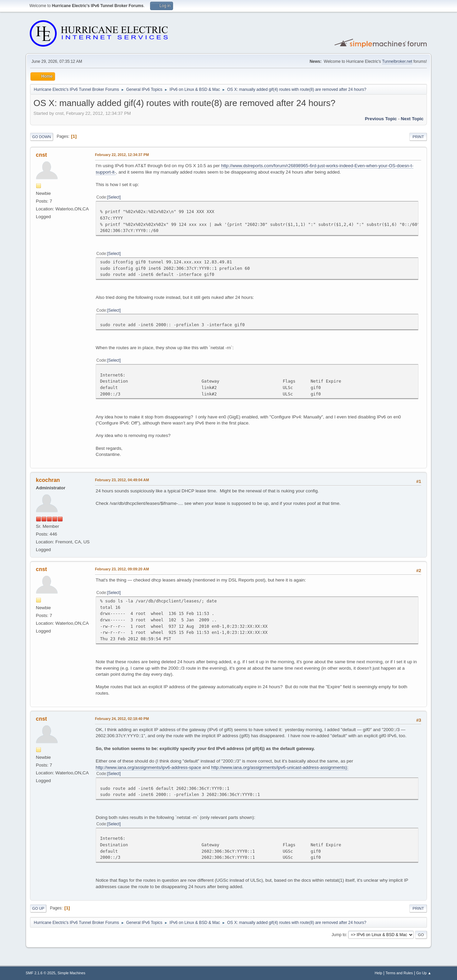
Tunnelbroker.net (397, 61)
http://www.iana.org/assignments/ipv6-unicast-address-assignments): (280, 767)
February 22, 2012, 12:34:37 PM (122, 155)
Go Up (38, 908)
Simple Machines (71, 973)
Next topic (412, 119)
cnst (41, 155)
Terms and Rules (399, 973)
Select (114, 197)
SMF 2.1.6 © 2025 (41, 973)
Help (379, 973)
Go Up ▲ (424, 973)
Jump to (339, 935)
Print (418, 137)
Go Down (42, 137)
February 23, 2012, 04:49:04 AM (122, 480)
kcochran (48, 480)
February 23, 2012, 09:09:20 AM (122, 569)
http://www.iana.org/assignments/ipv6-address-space (148, 767)
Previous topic (381, 119)
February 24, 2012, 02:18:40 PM (122, 719)
